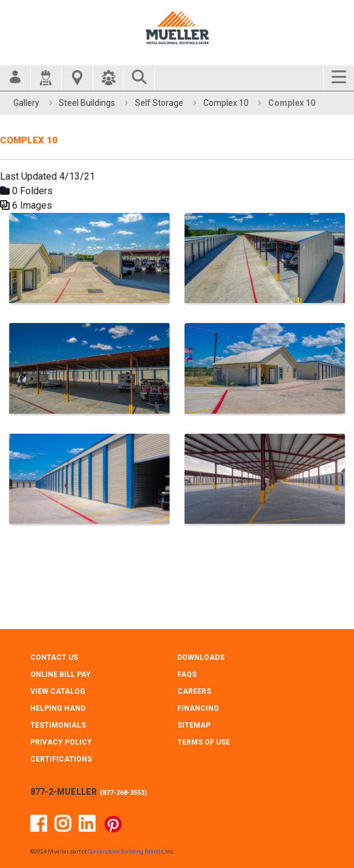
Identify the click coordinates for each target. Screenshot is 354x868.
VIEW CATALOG (58, 691)
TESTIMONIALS (58, 725)
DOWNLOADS (201, 658)
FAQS (187, 674)
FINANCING (198, 708)
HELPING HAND (58, 708)
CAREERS (194, 691)
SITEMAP (194, 725)
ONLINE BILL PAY (61, 674)
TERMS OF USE (204, 742)
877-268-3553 (123, 793)
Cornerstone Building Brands (126, 852)
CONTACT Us (54, 658)
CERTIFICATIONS (61, 759)
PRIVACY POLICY (61, 742)
